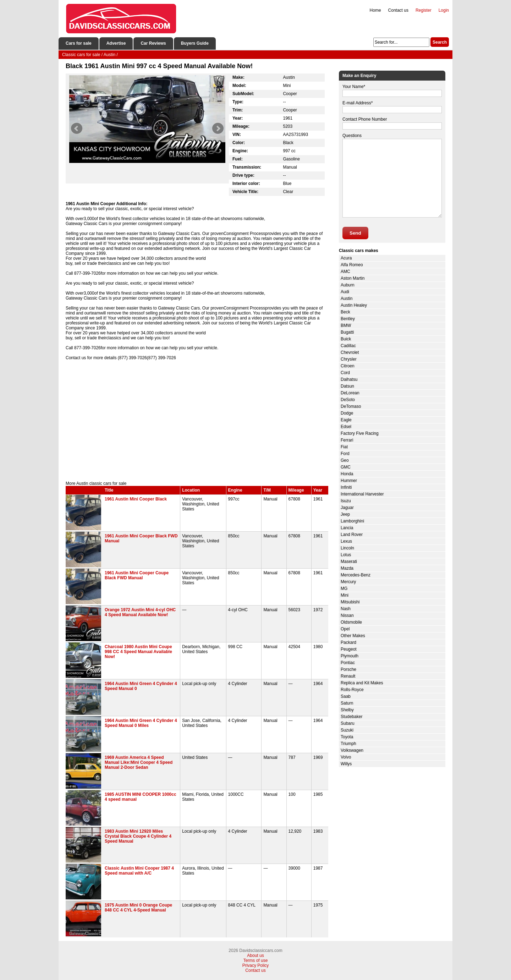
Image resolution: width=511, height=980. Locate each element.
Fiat (344, 447)
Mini (345, 595)
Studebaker (351, 717)
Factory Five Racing (360, 433)
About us (255, 956)
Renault (348, 676)
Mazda (347, 568)
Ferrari (347, 440)
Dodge (347, 413)
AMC (345, 272)
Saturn (347, 703)
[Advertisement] (197, 421)
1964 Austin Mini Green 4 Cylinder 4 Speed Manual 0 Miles (141, 723)
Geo (345, 460)
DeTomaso (351, 406)
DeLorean (350, 393)
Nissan (347, 615)
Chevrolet (350, 352)
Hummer (349, 481)
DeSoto (348, 400)
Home (375, 10)
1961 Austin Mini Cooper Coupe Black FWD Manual (137, 575)
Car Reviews (153, 43)
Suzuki (347, 730)
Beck (345, 312)
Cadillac (348, 346)
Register (424, 10)
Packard (348, 642)
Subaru (348, 723)
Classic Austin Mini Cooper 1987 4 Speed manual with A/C (139, 871)
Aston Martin (353, 278)
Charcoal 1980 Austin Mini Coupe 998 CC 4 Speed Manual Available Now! (138, 652)
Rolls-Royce (352, 690)
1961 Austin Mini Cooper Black (136, 499)
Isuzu (346, 501)
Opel (345, 629)
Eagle (346, 420)
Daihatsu (349, 379)
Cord (345, 373)
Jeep (345, 514)
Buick (346, 339)
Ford (345, 454)
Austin (347, 299)
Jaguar (347, 508)
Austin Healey (354, 305)
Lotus (346, 555)
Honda (347, 474)
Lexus (346, 541)
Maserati (349, 562)
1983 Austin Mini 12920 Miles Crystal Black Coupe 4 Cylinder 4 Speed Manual (138, 836)
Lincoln (347, 548)
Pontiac (348, 663)
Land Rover (352, 535)
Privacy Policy (256, 965)
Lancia (347, 528)
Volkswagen (352, 750)
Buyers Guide (195, 43)
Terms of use (256, 960)
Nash (346, 609)
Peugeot (349, 649)
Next (218, 128)
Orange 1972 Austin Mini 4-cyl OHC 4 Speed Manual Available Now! (140, 612)
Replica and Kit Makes (362, 683)
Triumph (348, 744)
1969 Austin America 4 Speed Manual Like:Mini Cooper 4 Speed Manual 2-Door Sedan (139, 762)
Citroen (348, 366)
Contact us (398, 10)
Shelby (347, 710)
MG (344, 588)
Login (444, 10)
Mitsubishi (350, 602)
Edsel (346, 427)
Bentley (348, 319)
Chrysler (349, 359)
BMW (346, 325)
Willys (346, 764)
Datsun (347, 386)
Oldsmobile (351, 622)
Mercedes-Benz (356, 575)
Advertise (116, 43)
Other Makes (353, 636)
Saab (346, 696)
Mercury (348, 582)
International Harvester (362, 494)
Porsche (348, 669)
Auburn (348, 285)
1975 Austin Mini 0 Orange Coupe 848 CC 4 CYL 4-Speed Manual (138, 908)
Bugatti (347, 332)
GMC (346, 467)
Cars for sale (79, 43)
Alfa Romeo (352, 265)
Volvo (346, 757)
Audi (345, 292)
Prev (77, 128)
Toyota (347, 737)
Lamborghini (352, 521)
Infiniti (346, 487)
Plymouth (350, 656)
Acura (346, 258)
